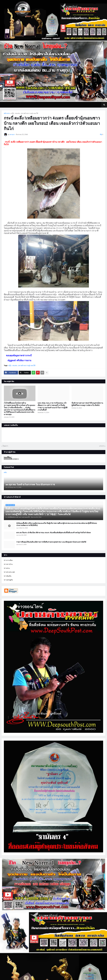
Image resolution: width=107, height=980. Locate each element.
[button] (104, 105)
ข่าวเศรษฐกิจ (8, 580)
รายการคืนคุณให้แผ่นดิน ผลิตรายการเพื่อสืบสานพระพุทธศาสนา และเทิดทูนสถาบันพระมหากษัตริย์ (51, 542)
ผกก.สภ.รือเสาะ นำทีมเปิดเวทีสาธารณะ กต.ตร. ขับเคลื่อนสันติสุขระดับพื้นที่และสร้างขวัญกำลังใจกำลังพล (53, 533)
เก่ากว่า (102, 446)
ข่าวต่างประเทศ (9, 572)
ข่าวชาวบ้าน (8, 564)
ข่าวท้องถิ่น (8, 576)
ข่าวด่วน (7, 568)
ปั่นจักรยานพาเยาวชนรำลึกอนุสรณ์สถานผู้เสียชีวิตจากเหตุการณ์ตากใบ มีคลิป (87, 404)
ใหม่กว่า (5, 446)
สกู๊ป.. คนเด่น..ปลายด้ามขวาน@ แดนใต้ (25, 113)
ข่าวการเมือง (8, 560)
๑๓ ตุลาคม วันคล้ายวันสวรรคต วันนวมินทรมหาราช (30, 484)
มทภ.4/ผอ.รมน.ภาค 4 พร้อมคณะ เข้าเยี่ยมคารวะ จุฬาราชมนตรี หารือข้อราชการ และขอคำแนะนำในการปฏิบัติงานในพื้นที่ (53, 406)
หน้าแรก (7, 113)
